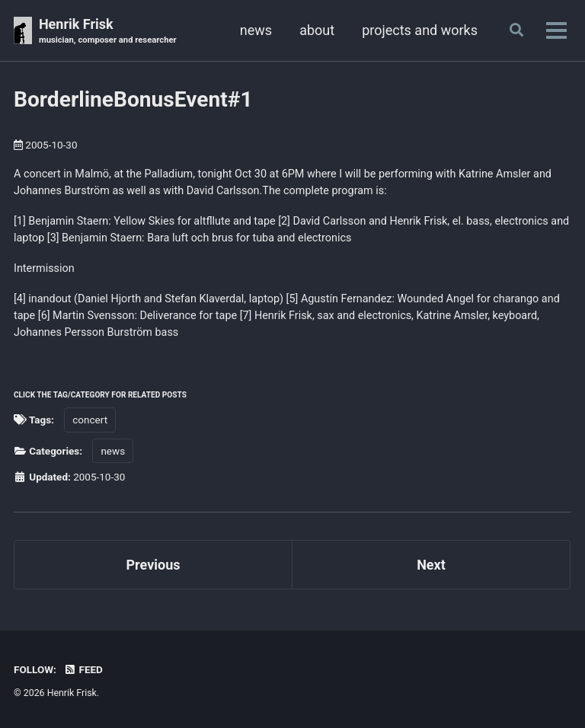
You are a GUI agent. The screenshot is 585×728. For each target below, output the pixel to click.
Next (431, 565)
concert (90, 420)
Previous (153, 565)
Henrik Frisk (108, 32)
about (317, 30)
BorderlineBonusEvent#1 (133, 99)
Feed (83, 669)
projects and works (420, 30)
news (256, 30)
